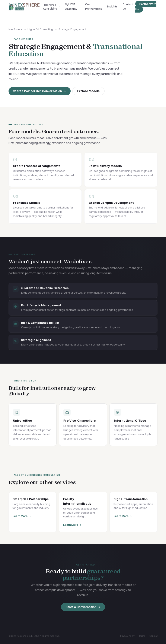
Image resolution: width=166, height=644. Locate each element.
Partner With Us (146, 7)
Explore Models (88, 91)
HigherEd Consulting (52, 7)
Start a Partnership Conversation (40, 91)
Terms (142, 636)
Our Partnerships (93, 6)
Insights (112, 6)
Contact (153, 636)
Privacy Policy (127, 636)
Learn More (22, 516)
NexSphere (15, 29)
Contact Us (128, 6)
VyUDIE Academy (71, 6)
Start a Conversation (83, 607)
